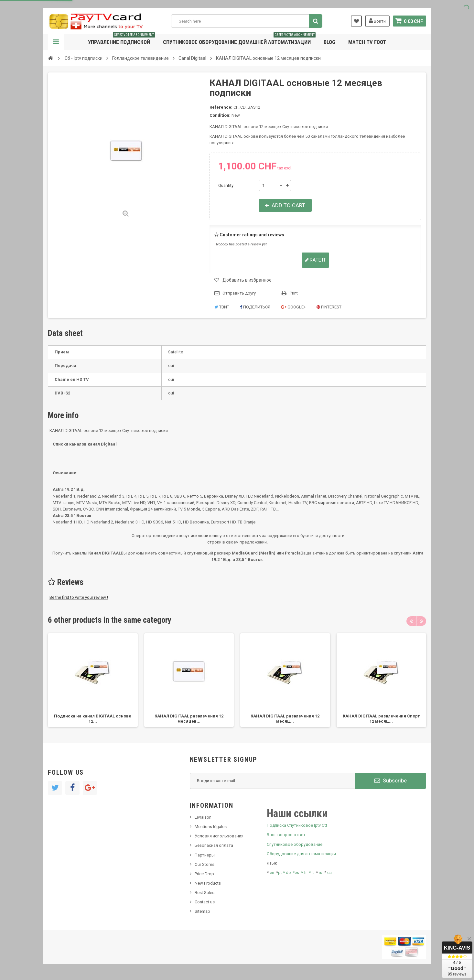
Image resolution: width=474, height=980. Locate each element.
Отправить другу (239, 293)
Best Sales (205, 893)
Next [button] (421, 621)
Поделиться (255, 307)
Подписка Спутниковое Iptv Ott (297, 825)
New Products (208, 883)
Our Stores (205, 864)
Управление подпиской (121, 40)
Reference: (221, 107)
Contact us (205, 902)
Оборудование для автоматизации (301, 854)
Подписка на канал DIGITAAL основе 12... (93, 719)
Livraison (203, 817)
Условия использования (219, 836)
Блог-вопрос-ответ (286, 835)
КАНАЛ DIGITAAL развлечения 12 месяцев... (189, 719)
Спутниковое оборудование (295, 844)
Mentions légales (211, 827)
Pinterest (329, 307)
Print (294, 293)
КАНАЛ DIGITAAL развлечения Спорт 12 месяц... (381, 719)
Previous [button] (411, 621)
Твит (222, 307)
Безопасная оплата (214, 845)
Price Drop (204, 874)
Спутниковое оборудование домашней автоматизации (239, 40)
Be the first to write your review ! (79, 597)
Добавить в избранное (247, 280)
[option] (93, 680)
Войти (377, 21)
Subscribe (391, 781)
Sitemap (202, 911)
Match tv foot (367, 42)
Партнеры (205, 855)
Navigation (56, 42)
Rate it (315, 260)
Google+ (293, 307)
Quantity (226, 185)
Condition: (220, 115)
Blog (329, 42)
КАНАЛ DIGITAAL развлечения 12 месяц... (285, 719)
